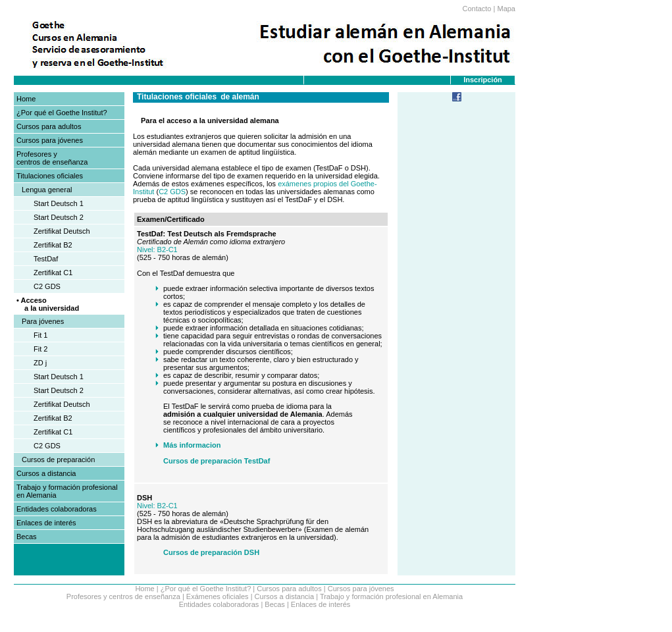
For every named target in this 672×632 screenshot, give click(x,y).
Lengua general (47, 190)
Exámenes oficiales (218, 596)
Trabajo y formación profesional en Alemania (391, 596)
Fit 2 (40, 349)
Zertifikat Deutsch (62, 231)
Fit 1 (40, 335)
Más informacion (192, 445)
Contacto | (478, 9)
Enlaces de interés (46, 523)
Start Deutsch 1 (59, 203)
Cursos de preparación (58, 460)
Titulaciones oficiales (50, 176)
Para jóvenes (43, 321)
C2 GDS (47, 286)
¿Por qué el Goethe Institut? (62, 113)
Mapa (506, 9)
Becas (27, 537)
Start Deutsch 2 (59, 217)
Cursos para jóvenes (50, 140)
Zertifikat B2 (53, 245)
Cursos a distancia (46, 473)
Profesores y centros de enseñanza (52, 158)
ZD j (40, 363)
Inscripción (483, 80)
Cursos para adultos (49, 126)
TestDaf (46, 259)
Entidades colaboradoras (57, 509)
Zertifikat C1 (53, 273)
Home (26, 99)
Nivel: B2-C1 (157, 250)
